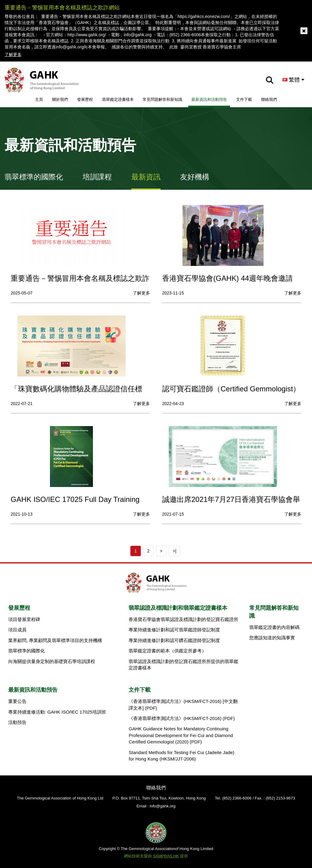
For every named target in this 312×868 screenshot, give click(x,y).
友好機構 (195, 177)
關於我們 (60, 99)
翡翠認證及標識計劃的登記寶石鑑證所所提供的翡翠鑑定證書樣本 (183, 665)
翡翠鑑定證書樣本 (118, 99)
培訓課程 (97, 177)
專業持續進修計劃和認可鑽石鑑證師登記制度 (174, 640)
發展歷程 (85, 99)
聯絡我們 (269, 99)
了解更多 (13, 55)
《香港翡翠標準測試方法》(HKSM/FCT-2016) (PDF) (182, 718)
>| (175, 551)
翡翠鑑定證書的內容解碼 (274, 627)
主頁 (39, 99)
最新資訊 (146, 177)
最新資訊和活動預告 (209, 99)
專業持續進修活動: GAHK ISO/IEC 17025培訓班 (57, 712)
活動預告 (17, 722)
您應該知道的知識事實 (272, 638)
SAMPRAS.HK (166, 856)
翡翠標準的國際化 (34, 177)
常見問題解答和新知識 (162, 99)
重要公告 (17, 701)
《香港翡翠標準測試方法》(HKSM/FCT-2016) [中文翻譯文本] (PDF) (183, 704)
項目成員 (17, 630)
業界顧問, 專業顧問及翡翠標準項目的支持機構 (55, 640)
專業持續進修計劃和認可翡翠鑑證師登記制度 (174, 630)
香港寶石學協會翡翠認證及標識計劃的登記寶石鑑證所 (183, 619)
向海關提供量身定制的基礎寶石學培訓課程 (52, 661)
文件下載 (244, 99)
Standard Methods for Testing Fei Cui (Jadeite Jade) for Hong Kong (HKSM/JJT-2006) (181, 756)
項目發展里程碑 (24, 619)
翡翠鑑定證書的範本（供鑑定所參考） (167, 651)
